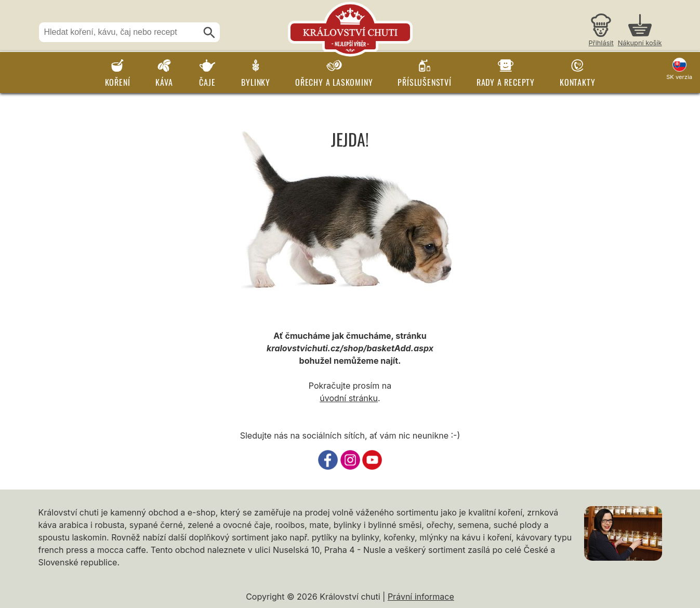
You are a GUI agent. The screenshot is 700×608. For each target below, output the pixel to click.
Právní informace (421, 597)
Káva (164, 82)
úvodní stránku (349, 398)
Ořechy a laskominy (334, 82)
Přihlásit (601, 43)
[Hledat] (209, 33)
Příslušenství (424, 82)
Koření (118, 82)
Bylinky (256, 82)
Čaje (207, 82)
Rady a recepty (506, 82)
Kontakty (577, 82)
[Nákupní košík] (640, 31)
